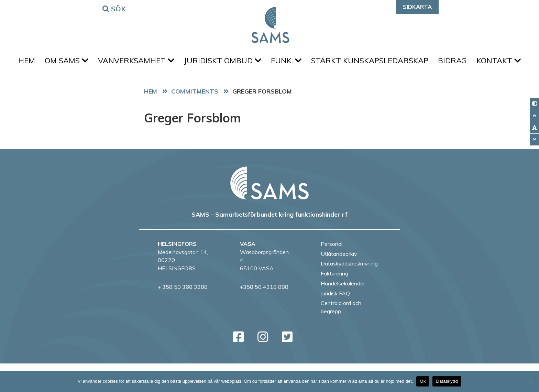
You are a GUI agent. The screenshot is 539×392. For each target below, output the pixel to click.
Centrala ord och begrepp (341, 336)
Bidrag (488, 62)
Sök (115, 8)
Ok (423, 381)
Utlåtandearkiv (339, 282)
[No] (530, 381)
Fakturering (334, 302)
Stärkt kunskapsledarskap (402, 62)
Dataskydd (447, 381)
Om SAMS (88, 62)
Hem (46, 62)
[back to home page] (269, 211)
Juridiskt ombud (250, 62)
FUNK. (316, 62)
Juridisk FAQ (335, 322)
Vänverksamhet (161, 62)
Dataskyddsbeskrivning (349, 292)
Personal (332, 272)
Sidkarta (417, 7)
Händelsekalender (343, 312)
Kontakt (270, 87)
